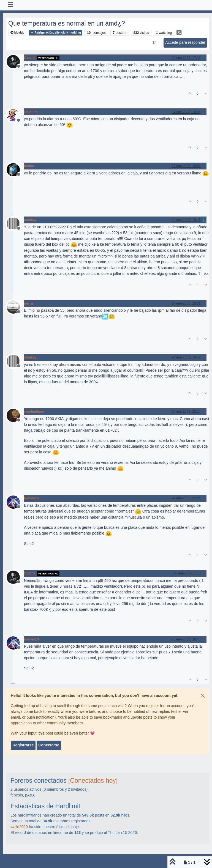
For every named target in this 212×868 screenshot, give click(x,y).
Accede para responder (185, 42)
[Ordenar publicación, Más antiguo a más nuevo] (155, 43)
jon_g (28, 303)
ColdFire (31, 112)
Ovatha (30, 58)
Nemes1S (32, 498)
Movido (17, 33)
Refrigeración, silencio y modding (55, 33)
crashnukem (34, 412)
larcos (29, 166)
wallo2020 (19, 827)
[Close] (203, 696)
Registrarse (23, 745)
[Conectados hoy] (93, 781)
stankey (30, 220)
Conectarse (49, 745)
